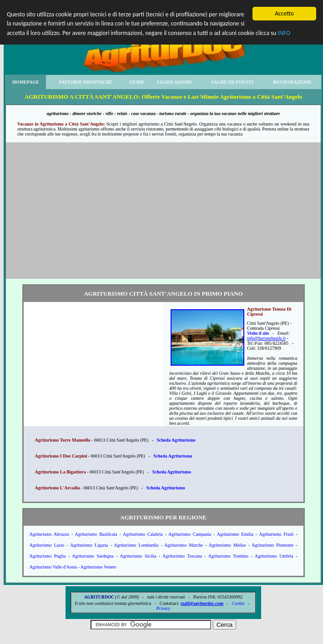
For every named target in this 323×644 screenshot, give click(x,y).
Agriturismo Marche (184, 545)
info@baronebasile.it (266, 338)
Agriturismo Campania (190, 534)
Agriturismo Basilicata (96, 534)
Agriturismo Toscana (182, 556)
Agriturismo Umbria (274, 556)
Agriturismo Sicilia (138, 556)
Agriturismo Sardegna (93, 556)
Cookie (238, 603)
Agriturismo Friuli (276, 534)
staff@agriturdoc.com (202, 603)
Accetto (284, 13)
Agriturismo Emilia (235, 534)
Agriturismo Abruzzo (50, 534)
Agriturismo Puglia (48, 556)
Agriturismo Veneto (98, 567)
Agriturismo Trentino (228, 556)
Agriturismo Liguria (89, 545)
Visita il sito (258, 333)
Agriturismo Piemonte (273, 545)
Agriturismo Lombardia (136, 545)
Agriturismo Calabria (143, 534)
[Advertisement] (163, 211)
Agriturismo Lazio (47, 545)
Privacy (163, 608)
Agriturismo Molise (227, 545)
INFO (284, 33)
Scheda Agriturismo (176, 440)
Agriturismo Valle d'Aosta (53, 567)
